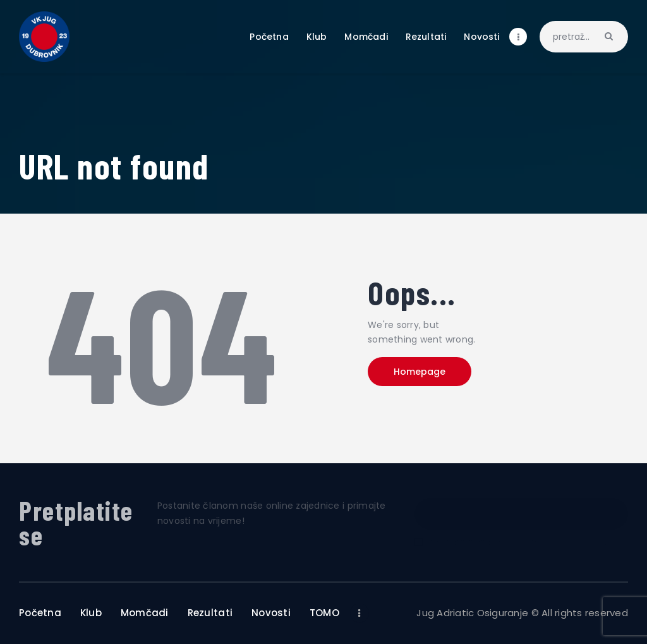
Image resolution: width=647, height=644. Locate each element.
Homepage (420, 372)
